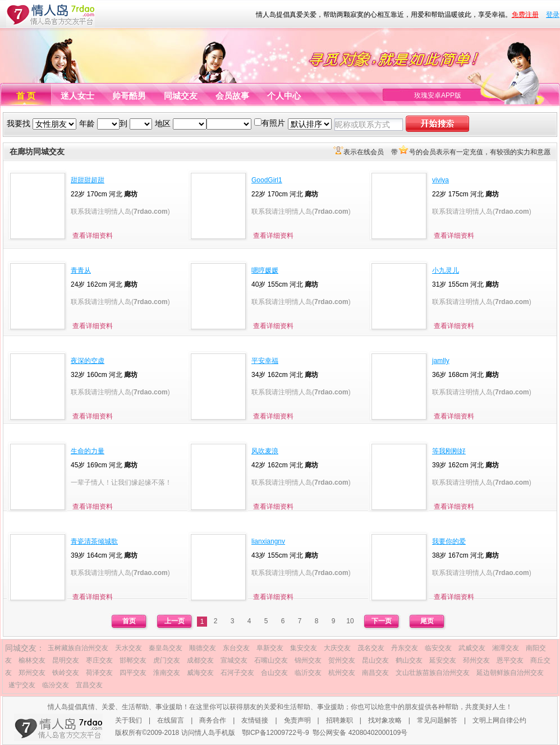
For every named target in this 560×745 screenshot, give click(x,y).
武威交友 (472, 648)
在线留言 (171, 720)
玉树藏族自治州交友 (78, 648)
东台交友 (236, 648)
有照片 (273, 123)
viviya (440, 180)
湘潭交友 (506, 648)
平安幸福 (265, 361)
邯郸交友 (133, 660)
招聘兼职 (339, 720)
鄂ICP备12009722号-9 (276, 733)
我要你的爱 (449, 541)
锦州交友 (308, 660)
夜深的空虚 (88, 361)
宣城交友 (234, 660)
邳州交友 (476, 660)
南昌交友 (375, 673)
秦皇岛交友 (166, 648)
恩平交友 (510, 660)
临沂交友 (308, 673)
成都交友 (200, 660)
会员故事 (232, 96)
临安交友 (438, 648)
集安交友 (304, 648)
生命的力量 (88, 451)
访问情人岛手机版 (208, 733)
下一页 (382, 621)
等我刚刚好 (449, 451)
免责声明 (297, 720)
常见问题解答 (437, 720)
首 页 (26, 96)
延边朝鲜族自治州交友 (510, 673)
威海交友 (200, 673)
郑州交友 (32, 673)
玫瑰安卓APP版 (438, 95)
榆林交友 (32, 660)
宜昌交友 (89, 685)
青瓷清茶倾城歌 (94, 541)
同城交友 (181, 96)
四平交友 (133, 673)
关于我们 (128, 720)
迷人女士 (77, 96)
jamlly (441, 361)
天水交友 (128, 648)
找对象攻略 (385, 720)
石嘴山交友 (271, 660)
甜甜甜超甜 (88, 180)
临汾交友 (56, 685)
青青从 (81, 270)
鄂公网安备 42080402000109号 (360, 733)
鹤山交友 (409, 660)
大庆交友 (337, 648)
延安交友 (443, 660)
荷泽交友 (99, 673)
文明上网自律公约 (499, 720)
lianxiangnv (268, 541)
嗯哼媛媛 (265, 270)
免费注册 (525, 15)
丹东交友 (405, 648)
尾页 (427, 621)
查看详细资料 (93, 236)
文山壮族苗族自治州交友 (433, 673)
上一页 (175, 621)
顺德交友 (203, 648)
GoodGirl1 (267, 180)
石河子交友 (237, 673)
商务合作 (213, 720)
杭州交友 (342, 673)
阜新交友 (270, 648)
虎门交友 (167, 660)
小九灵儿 (446, 270)
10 (350, 621)
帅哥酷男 (129, 96)
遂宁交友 (22, 685)
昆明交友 (66, 660)
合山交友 (274, 673)
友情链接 (255, 720)
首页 (129, 621)
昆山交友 (375, 660)
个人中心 (284, 96)
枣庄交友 (99, 660)
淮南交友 (167, 673)
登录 (553, 15)
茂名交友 (371, 648)
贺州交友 (342, 660)
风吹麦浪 (265, 451)
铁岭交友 (66, 673)
